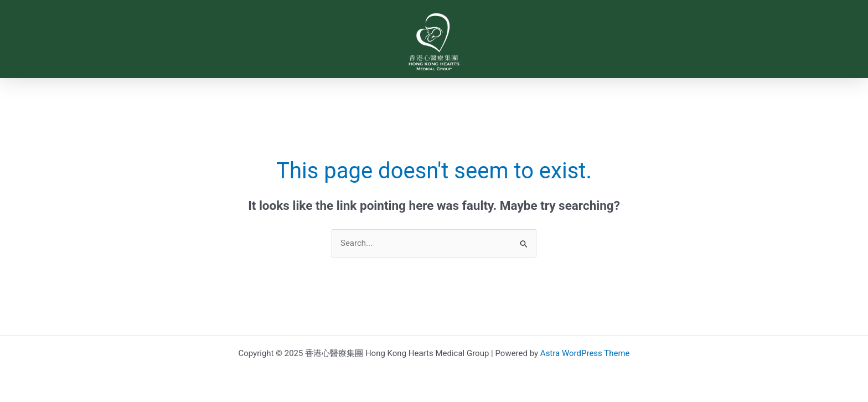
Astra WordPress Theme (585, 353)
